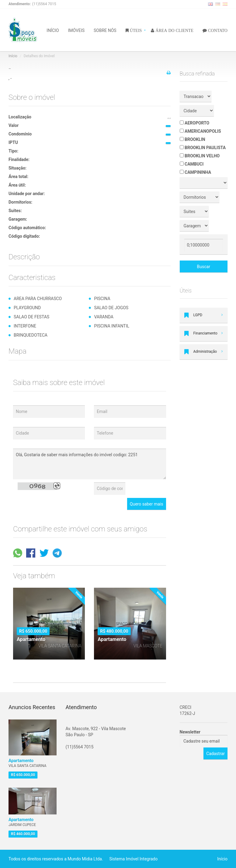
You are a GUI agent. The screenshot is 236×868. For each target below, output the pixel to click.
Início (13, 56)
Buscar (204, 267)
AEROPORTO (195, 123)
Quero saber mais (147, 504)
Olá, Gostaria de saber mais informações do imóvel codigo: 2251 (90, 464)
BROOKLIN (193, 139)
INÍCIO (53, 30)
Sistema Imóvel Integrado (134, 859)
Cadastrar (215, 754)
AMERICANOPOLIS (200, 131)
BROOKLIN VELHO (200, 156)
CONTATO (217, 30)
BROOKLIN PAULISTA (203, 148)
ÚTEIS (135, 30)
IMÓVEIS (76, 30)
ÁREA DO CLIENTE (174, 30)
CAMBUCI (192, 164)
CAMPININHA (196, 172)
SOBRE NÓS (105, 30)
